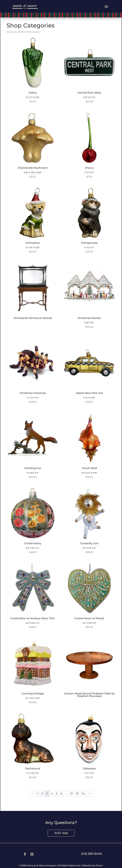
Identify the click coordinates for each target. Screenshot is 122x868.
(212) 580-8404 (92, 854)
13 (77, 794)
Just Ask (61, 833)
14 (83, 794)
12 (71, 794)
